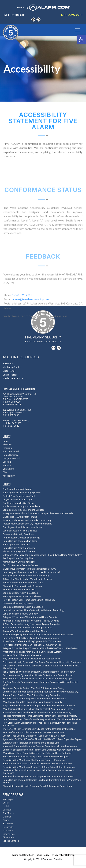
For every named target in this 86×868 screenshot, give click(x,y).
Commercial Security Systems (18, 603)
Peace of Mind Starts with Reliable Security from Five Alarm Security (37, 712)
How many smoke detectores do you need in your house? (31, 572)
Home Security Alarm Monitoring (19, 548)
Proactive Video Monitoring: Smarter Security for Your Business (34, 699)
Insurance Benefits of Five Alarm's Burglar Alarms (27, 628)
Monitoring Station (12, 367)
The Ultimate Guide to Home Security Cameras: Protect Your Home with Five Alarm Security (41, 667)
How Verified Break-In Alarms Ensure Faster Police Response (33, 732)
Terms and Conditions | (24, 855)
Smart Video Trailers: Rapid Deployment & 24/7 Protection (32, 641)
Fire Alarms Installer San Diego (18, 503)
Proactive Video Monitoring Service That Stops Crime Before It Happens (39, 767)
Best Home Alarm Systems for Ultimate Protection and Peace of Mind (38, 675)
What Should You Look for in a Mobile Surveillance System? (32, 652)
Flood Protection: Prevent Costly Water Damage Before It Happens (36, 757)
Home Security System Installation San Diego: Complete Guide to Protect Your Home (42, 781)
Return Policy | (43, 855)
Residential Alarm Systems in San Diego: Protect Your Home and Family (39, 776)
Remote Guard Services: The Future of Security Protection (31, 695)
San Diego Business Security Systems (22, 493)
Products (7, 448)
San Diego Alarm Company (16, 544)
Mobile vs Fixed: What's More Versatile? (23, 655)
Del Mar (6, 803)
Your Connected (11, 451)
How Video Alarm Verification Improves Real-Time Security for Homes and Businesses (40, 724)
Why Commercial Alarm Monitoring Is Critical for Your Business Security (39, 706)
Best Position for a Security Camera (20, 565)
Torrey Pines (9, 834)
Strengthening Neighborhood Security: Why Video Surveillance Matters (38, 635)
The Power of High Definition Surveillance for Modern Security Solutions (39, 729)
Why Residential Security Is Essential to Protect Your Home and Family (38, 709)
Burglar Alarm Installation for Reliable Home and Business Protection (37, 764)
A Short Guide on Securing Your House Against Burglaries (31, 624)
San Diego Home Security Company (20, 614)
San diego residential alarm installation (22, 527)
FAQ (5, 472)
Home (6, 441)
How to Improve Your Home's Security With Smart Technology (34, 610)
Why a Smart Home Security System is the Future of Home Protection (37, 753)
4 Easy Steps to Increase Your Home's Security (26, 576)
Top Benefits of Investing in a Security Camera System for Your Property (39, 672)
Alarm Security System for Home (19, 551)
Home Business (11, 455)
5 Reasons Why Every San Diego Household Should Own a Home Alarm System (42, 555)
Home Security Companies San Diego (21, 538)
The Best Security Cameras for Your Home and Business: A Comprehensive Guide (40, 683)
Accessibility (9, 476)
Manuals (7, 465)
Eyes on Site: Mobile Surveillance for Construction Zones (31, 638)
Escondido (8, 824)
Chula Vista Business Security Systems (22, 586)
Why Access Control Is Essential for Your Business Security (32, 702)
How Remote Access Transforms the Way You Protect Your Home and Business (43, 719)
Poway (6, 820)
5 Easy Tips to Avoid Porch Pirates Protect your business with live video (38, 513)
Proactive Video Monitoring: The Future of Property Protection (34, 760)
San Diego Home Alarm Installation (20, 593)
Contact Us (8, 469)
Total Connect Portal (13, 378)
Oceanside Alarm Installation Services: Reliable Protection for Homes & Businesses (38, 772)
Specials (7, 462)
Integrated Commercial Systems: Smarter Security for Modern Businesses (40, 746)
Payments (8, 364)
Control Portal (10, 375)
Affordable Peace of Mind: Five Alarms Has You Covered (31, 621)
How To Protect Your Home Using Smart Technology (29, 600)
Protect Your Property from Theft (19, 496)
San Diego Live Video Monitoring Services (23, 510)
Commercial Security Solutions (18, 534)
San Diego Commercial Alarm (17, 489)
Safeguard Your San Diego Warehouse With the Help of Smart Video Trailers (41, 648)
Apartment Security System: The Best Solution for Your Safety (33, 688)
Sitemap (70, 855)
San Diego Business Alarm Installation (22, 596)
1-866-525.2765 (72, 15)
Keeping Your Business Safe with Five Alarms (25, 631)
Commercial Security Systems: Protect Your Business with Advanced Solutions (42, 750)
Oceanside (8, 827)
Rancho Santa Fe (11, 841)
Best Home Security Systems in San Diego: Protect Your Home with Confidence (42, 662)
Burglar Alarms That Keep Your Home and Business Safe (31, 743)
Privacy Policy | (58, 855)
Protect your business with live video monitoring (27, 520)
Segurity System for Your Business (20, 531)
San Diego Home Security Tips (18, 558)
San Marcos (8, 813)
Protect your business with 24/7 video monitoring (27, 524)
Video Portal (9, 371)
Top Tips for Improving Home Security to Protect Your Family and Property (40, 716)
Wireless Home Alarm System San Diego (23, 583)
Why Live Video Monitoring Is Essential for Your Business (31, 659)
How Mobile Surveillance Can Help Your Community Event (32, 645)
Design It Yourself (12, 458)
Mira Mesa (8, 831)
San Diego (8, 800)
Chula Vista (8, 837)
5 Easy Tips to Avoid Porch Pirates (20, 517)
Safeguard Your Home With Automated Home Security (30, 617)
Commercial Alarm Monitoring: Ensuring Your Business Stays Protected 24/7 (41, 692)
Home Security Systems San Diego (20, 541)
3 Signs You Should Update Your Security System (27, 579)
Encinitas (7, 817)
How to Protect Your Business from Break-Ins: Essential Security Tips (37, 679)
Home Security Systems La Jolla (19, 590)
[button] (81, 40)
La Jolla (6, 806)
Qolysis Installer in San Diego (17, 500)
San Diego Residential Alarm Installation (23, 607)
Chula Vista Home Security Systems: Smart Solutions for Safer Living (37, 786)
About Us (7, 444)
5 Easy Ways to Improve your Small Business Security (29, 569)
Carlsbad (7, 810)
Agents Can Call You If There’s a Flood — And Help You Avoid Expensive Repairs (42, 739)
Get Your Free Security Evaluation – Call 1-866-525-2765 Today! (34, 736)
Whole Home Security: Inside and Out (21, 506)
